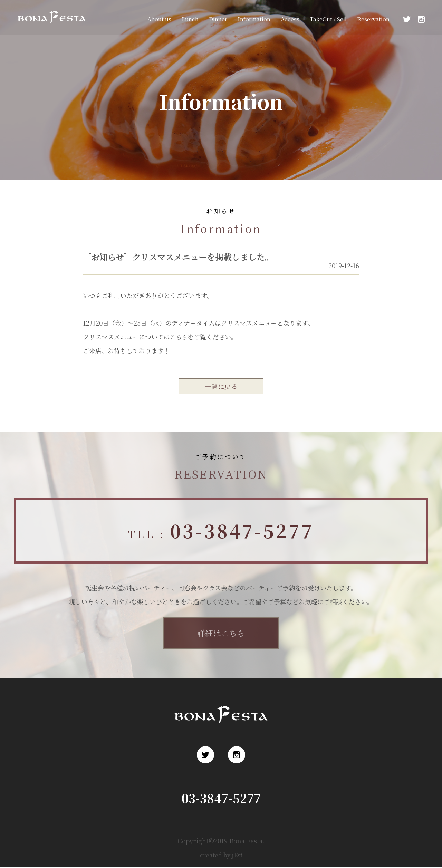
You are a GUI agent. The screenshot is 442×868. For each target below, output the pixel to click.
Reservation (373, 19)
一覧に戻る (221, 387)
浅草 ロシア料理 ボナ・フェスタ (50, 27)
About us (159, 19)
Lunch (190, 19)
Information (254, 19)
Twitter (407, 19)
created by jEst (221, 856)
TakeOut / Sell (328, 19)
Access (290, 19)
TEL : (221, 532)
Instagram (421, 19)
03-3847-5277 (221, 799)
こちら (179, 337)
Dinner (218, 19)
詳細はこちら (221, 634)
